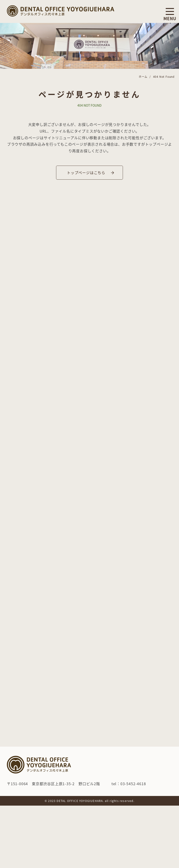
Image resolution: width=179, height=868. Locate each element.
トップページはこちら (86, 172)
